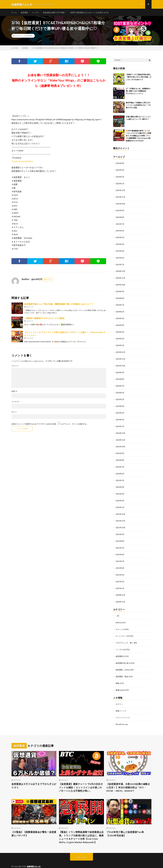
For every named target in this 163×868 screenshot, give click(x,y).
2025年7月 (120, 224)
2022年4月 (120, 483)
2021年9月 (120, 529)
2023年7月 (120, 383)
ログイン (119, 697)
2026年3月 (120, 171)
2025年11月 (120, 197)
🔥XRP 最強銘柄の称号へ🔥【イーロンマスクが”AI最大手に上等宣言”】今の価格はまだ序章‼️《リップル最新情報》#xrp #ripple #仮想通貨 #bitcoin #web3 (139, 136)
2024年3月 (120, 330)
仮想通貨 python (123, 663)
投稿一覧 (47, 280)
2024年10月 (120, 284)
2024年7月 (120, 303)
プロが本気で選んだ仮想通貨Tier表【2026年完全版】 (125, 826)
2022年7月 (120, 463)
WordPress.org (122, 717)
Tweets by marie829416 (22, 162)
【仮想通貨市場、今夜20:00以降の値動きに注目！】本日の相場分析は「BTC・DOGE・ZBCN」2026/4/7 (128, 780)
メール (15, 402)
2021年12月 (120, 509)
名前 (14, 392)
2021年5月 (120, 556)
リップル (35, 13)
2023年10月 (120, 363)
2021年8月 (120, 536)
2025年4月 (120, 244)
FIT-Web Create (35, 862)
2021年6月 (120, 549)
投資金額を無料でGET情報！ (55, 13)
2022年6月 (120, 470)
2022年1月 (120, 503)
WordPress (58, 862)
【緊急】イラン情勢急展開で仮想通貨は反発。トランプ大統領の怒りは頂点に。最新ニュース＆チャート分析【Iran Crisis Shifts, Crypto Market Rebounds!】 (81, 830)
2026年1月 (120, 184)
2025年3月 (120, 250)
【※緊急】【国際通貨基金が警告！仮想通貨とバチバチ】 (34, 826)
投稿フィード (121, 703)
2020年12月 (120, 589)
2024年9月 (120, 290)
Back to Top (82, 850)
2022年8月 (120, 456)
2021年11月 (120, 516)
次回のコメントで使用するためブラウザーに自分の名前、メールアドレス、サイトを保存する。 (50, 425)
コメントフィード (123, 710)
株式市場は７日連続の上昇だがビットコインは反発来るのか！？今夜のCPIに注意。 (138, 106)
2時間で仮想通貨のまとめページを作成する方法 (89, 13)
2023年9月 (120, 370)
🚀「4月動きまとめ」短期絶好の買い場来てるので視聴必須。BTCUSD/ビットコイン (138, 92)
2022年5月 (120, 476)
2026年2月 (120, 177)
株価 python (120, 683)
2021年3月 (120, 569)
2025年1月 (120, 264)
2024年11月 (120, 277)
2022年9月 (120, 450)
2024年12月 (120, 270)
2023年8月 (120, 377)
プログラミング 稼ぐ (125, 636)
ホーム (14, 13)
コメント (15, 366)
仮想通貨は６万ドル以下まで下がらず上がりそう (34, 778)
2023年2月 (120, 416)
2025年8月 (120, 217)
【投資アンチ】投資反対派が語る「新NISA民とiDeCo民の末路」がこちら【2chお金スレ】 (139, 78)
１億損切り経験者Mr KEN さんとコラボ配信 (44, 319)
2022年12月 (120, 430)
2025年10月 (120, 204)
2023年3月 (120, 410)
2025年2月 (120, 257)
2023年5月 (120, 396)
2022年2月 (120, 496)
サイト (14, 413)
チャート (119, 623)
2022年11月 (120, 436)
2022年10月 (120, 443)
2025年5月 (120, 237)
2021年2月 (120, 576)
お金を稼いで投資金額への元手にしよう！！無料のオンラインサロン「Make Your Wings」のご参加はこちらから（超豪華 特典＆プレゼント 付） (59, 81)
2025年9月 (120, 210)
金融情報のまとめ (34, 859)
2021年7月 (120, 543)
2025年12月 (120, 191)
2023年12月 (120, 350)
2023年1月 (120, 423)
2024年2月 (120, 337)
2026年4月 (120, 164)
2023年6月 (120, 390)
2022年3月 (120, 489)
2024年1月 (120, 343)
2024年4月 (120, 323)
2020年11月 (120, 596)
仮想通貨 (24, 13)
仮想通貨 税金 (122, 669)
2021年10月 (120, 523)
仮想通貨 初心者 (122, 656)
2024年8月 (120, 297)
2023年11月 (120, 357)
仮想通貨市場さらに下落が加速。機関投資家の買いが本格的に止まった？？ (59, 305)
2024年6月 (120, 310)
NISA (118, 616)
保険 (117, 676)
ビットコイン (121, 630)
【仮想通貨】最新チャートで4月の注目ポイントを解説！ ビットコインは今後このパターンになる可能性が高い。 (81, 780)
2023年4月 (120, 403)
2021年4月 (120, 563)
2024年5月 (120, 317)
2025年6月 (120, 230)
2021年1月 (120, 582)
